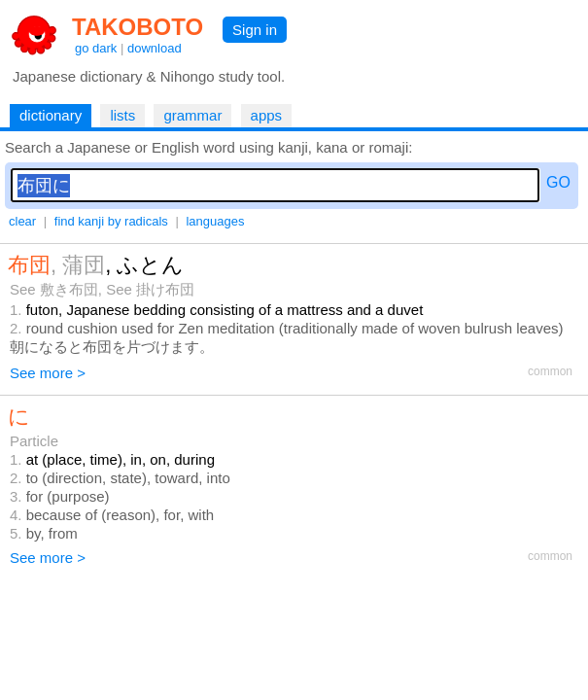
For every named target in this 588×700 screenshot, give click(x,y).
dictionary (51, 115)
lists (122, 115)
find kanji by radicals (111, 221)
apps (267, 115)
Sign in (255, 30)
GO (558, 182)
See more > (48, 373)
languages (215, 221)
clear (22, 221)
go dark (96, 48)
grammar (192, 115)
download (155, 48)
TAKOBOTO (138, 27)
